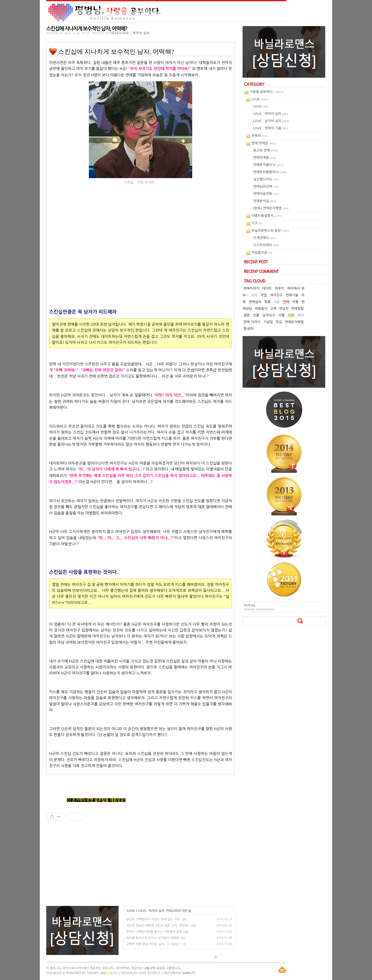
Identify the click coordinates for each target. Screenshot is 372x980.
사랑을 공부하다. (267, 92)
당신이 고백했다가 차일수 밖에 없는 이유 (153, 919)
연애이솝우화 (266, 194)
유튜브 (259, 136)
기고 (257, 223)
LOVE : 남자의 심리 (271, 121)
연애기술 (292, 295)
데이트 (267, 288)
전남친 (284, 309)
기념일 (268, 322)
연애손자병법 (294, 322)
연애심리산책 (266, 186)
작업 (263, 295)
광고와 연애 (266, 150)
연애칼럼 (297, 309)
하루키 (280, 288)
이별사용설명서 (267, 216)
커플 (295, 302)
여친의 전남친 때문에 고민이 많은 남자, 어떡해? (158, 926)
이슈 (277, 302)
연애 (286, 302)
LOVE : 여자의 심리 (151, 911)
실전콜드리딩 (266, 179)
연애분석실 (264, 201)
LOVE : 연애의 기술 (271, 128)
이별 (282, 315)
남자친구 (269, 315)
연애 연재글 (264, 143)
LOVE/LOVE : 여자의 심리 (130, 33)
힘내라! (249, 329)
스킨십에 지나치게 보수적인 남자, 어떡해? (87, 29)
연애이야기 (251, 288)
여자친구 (276, 295)
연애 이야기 (252, 322)
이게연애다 (264, 238)
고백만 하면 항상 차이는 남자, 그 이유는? (153, 944)
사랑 (291, 315)
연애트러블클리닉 (270, 172)
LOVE (131, 911)
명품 (267, 302)
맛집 (279, 322)
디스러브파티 (266, 245)
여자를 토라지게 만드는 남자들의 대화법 (153, 938)
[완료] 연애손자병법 (271, 208)
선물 (256, 315)
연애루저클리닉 (268, 165)
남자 (254, 295)
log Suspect (149, 973)
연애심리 (255, 302)
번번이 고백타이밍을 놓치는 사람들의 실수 (154, 932)
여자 (301, 315)
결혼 (246, 315)
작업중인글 (262, 253)
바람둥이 (261, 309)
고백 (273, 309)
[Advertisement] (141, 866)
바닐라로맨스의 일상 (270, 231)
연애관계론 (264, 158)
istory (93, 973)
